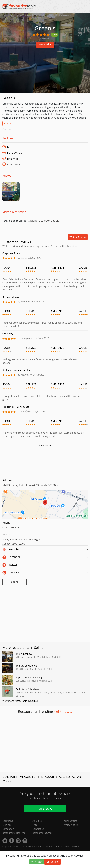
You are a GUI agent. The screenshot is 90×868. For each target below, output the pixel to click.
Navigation (8, 829)
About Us (37, 821)
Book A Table (45, 45)
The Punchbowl (24, 655)
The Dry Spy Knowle (27, 666)
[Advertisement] (45, 464)
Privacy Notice (70, 825)
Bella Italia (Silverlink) (27, 690)
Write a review (78, 238)
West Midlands (36, 15)
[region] (45, 507)
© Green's (7, 129)
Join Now (45, 809)
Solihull (54, 15)
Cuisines (7, 825)
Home (6, 15)
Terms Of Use (70, 821)
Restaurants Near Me (14, 833)
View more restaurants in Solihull (20, 702)
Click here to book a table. (44, 221)
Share (15, 583)
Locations (8, 821)
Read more (9, 123)
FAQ (35, 825)
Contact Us (38, 829)
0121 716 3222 (12, 528)
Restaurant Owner (42, 833)
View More (45, 446)
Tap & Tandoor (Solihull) (29, 678)
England (19, 15)
